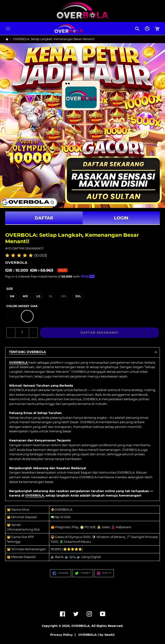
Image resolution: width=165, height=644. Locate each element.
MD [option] (25, 296)
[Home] (7, 39)
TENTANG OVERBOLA (27, 352)
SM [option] (12, 296)
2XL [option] (64, 296)
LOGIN (121, 218)
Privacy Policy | (64, 635)
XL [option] (51, 296)
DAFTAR (44, 218)
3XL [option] (78, 296)
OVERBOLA (35, 495)
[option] (13, 316)
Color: (22, 306)
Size (10, 289)
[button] (8, 29)
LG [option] (38, 296)
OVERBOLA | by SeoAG (97, 635)
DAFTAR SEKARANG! (99, 332)
